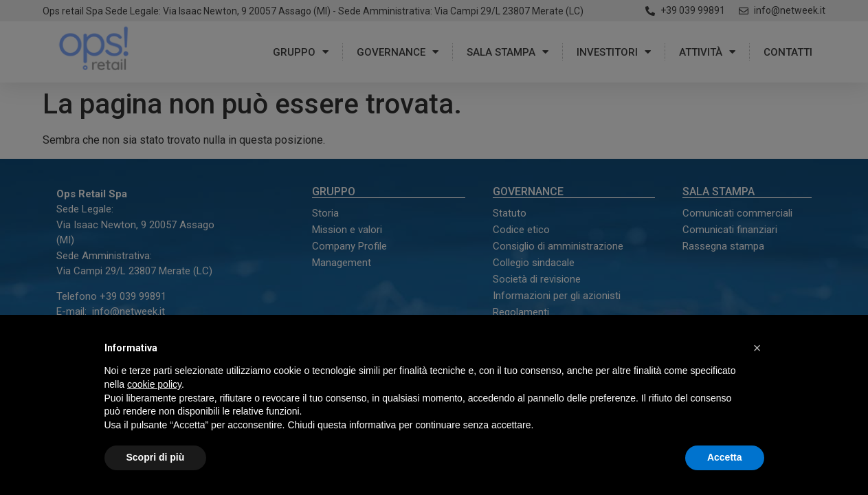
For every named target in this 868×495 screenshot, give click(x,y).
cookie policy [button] (154, 384)
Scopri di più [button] (156, 457)
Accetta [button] (725, 457)
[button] (757, 348)
